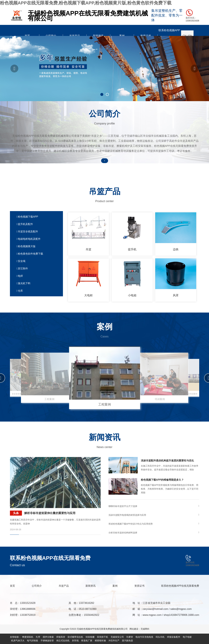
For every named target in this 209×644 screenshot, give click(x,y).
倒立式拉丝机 (63, 641)
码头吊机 (160, 637)
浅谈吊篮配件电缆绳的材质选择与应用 (154, 515)
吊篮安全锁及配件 (27, 231)
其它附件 (22, 269)
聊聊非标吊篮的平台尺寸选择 (154, 506)
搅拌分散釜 (48, 637)
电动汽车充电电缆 (144, 637)
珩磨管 (130, 637)
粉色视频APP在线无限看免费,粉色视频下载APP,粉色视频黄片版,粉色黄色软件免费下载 (86, 3)
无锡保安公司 (117, 637)
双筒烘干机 (103, 637)
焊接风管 (61, 637)
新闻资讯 (91, 586)
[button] (14, 69)
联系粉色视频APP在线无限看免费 (180, 586)
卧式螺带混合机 (75, 637)
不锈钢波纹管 (47, 641)
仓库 (20, 291)
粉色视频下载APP (27, 217)
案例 (115, 586)
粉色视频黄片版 (26, 246)
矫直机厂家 (87, 641)
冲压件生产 (114, 641)
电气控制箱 (32, 641)
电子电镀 (187, 637)
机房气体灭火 (18, 641)
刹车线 (75, 641)
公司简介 (37, 586)
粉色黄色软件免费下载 (30, 254)
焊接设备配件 (174, 637)
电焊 (20, 276)
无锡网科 (145, 629)
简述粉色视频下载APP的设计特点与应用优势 (154, 524)
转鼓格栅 (90, 637)
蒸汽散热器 (127, 641)
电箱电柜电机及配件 (29, 239)
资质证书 (139, 586)
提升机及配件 (25, 224)
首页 (12, 586)
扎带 (38, 637)
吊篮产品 (64, 586)
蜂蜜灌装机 (28, 637)
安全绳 (21, 261)
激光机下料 (24, 283)
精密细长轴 (100, 641)
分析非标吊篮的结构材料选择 (154, 533)
